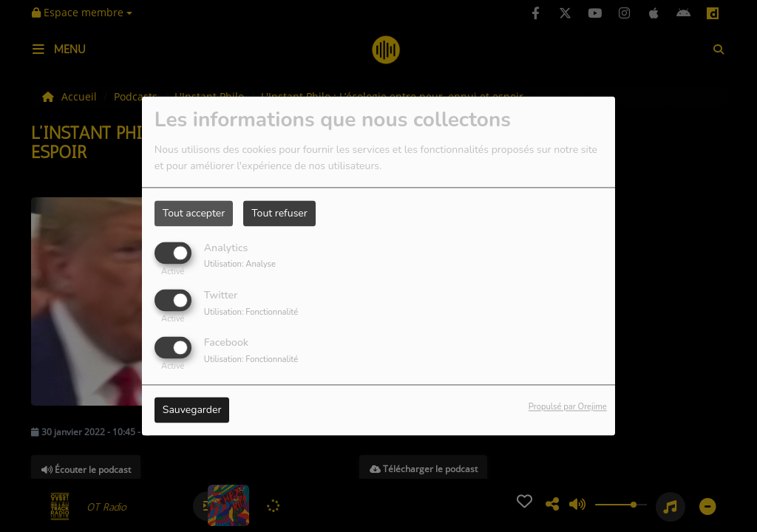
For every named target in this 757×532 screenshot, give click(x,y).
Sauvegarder (192, 410)
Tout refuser (279, 213)
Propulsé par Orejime (568, 407)
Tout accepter (194, 213)
